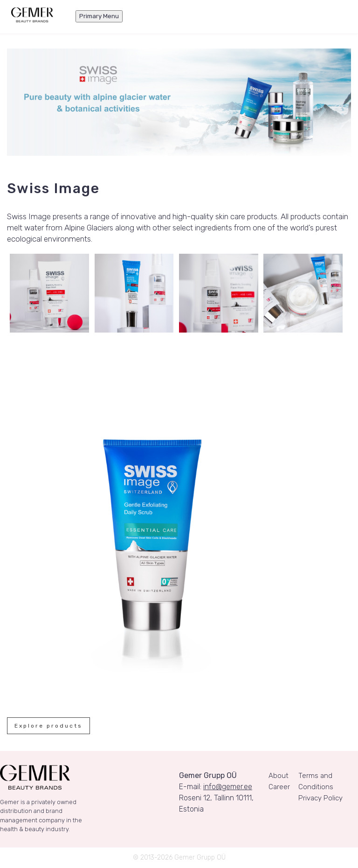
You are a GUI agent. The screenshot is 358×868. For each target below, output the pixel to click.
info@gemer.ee (228, 787)
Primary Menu (99, 16)
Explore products (48, 726)
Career (279, 787)
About (279, 776)
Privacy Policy (320, 798)
